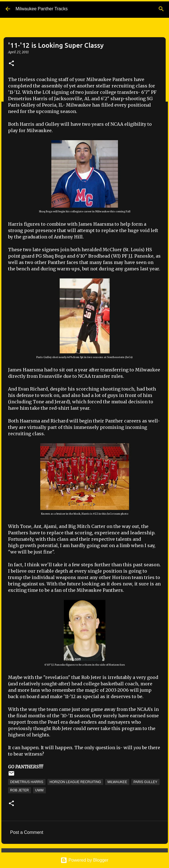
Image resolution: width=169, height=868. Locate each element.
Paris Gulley (145, 782)
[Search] (161, 9)
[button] (11, 64)
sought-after (55, 684)
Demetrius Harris (27, 782)
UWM (39, 790)
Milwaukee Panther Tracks (42, 9)
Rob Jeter (20, 790)
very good (147, 677)
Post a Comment (27, 832)
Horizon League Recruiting (75, 782)
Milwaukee (117, 782)
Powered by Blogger (84, 860)
